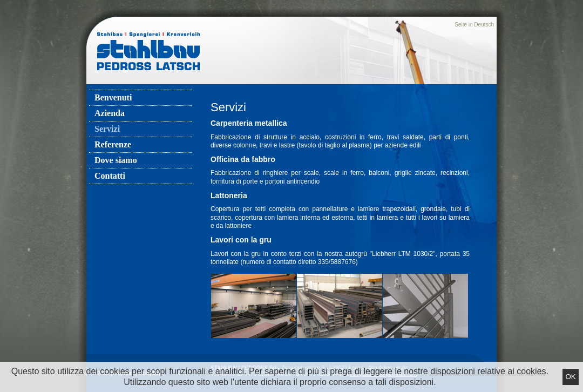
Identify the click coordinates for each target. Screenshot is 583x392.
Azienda (110, 113)
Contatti (110, 176)
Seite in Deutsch (474, 25)
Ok (570, 377)
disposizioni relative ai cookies (488, 371)
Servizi (107, 129)
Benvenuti (113, 97)
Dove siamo (116, 160)
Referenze (113, 144)
